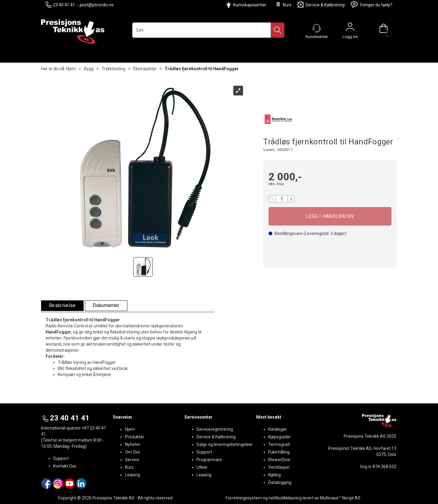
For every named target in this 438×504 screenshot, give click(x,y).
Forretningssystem (244, 498)
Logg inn (350, 28)
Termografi (279, 444)
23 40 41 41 (60, 5)
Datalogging (280, 482)
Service (132, 460)
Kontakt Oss (65, 466)
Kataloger (278, 429)
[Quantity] (282, 199)
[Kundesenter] (317, 28)
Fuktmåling (279, 452)
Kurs (283, 5)
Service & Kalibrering (321, 5)
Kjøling (275, 475)
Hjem (71, 69)
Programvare (209, 460)
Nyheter (133, 444)
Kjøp (330, 216)
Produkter (135, 437)
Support (61, 458)
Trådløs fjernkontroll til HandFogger (202, 69)
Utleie (202, 467)
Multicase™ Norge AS (340, 498)
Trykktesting (113, 69)
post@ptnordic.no (97, 5)
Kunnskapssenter (250, 5)
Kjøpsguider (280, 437)
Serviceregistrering (215, 429)
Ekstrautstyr (145, 69)
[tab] (62, 306)
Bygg (89, 69)
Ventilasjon (279, 467)
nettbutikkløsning (285, 498)
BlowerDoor (280, 460)
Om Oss (133, 452)
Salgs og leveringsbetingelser (225, 444)
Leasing (132, 475)
